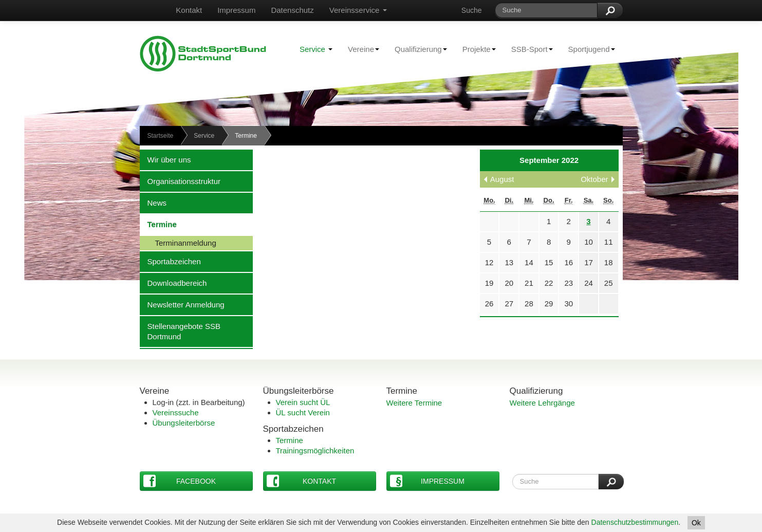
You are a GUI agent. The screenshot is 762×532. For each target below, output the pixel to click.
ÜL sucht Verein (303, 412)
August (502, 179)
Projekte (475, 49)
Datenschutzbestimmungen (635, 522)
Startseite (161, 136)
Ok (696, 523)
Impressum (236, 10)
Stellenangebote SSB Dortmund (180, 331)
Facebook (180, 481)
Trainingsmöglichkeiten (315, 451)
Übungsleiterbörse (184, 423)
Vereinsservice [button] (358, 10)
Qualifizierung (417, 49)
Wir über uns (165, 159)
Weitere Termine (414, 403)
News (153, 203)
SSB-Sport (528, 49)
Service (316, 49)
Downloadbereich (173, 283)
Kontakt (189, 10)
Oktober (594, 179)
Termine (158, 224)
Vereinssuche (176, 412)
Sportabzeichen (170, 261)
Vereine (360, 49)
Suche (472, 10)
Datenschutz (292, 10)
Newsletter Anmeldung (182, 304)
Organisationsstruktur (180, 181)
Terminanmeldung (178, 243)
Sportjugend (588, 49)
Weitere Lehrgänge (542, 403)
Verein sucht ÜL (303, 402)
